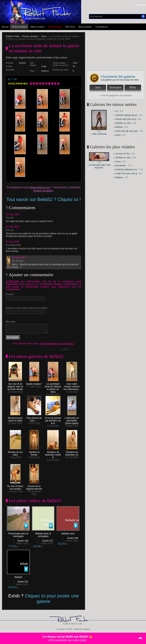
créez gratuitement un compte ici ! (57, 344)
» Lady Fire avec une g (125, 174)
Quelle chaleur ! (34, 383)
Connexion (141, 5)
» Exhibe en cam (122, 123)
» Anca (117, 135)
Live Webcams (55, 27)
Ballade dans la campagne (43, 534)
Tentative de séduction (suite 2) (53, 454)
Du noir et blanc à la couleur (15, 487)
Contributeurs (102, 27)
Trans (44, 36)
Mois (133, 87)
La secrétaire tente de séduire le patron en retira (53, 387)
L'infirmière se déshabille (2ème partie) (72, 420)
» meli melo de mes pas (126, 131)
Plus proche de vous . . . (34, 418)
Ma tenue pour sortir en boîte (15, 418)
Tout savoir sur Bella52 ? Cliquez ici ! (44, 199)
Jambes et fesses (34, 452)
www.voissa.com (40, 187)
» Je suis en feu (122, 154)
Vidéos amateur (37, 27)
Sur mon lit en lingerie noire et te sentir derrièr (15, 386)
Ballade (18, 576)
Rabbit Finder (13, 36)
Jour (98, 87)
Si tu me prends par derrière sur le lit (53, 420)
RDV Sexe (70, 27)
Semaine (115, 87)
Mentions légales (82, 629)
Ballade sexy (68, 533)
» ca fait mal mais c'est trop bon (99, 166)
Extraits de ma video (15, 452)
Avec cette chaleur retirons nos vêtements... (72, 386)
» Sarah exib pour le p (125, 119)
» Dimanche (120, 166)
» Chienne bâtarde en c (126, 170)
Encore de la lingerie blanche (34, 487)
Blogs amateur (85, 27)
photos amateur (43, 190)
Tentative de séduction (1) (72, 452)
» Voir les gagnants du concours (116, 95)
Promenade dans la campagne (18, 534)
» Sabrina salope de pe (125, 115)
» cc (116, 111)
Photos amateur (19, 27)
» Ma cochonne (99, 134)
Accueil (5, 27)
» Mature (118, 127)
